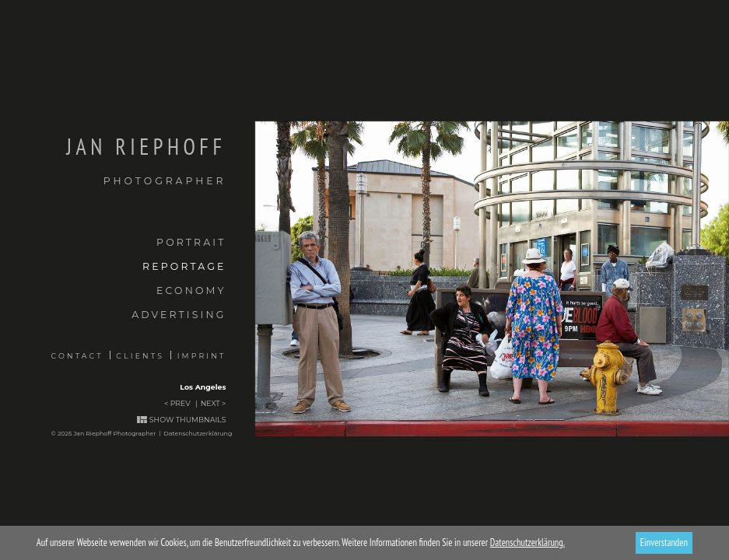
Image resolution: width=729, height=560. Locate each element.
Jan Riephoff (113, 161)
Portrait (191, 242)
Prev (180, 403)
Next (210, 403)
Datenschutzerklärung (198, 433)
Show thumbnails (188, 420)
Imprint (202, 356)
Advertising (179, 315)
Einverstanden (664, 542)
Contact (77, 356)
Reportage (184, 266)
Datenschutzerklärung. (527, 542)
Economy (191, 290)
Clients (140, 356)
